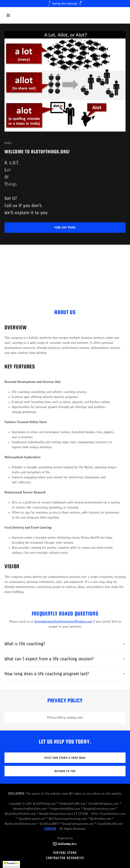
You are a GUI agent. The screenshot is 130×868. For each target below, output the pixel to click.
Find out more (65, 227)
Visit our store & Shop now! (65, 758)
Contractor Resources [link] (65, 858)
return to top (65, 771)
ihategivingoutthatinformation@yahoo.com (63, 621)
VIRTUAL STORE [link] (65, 853)
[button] (18, 15)
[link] (65, 843)
